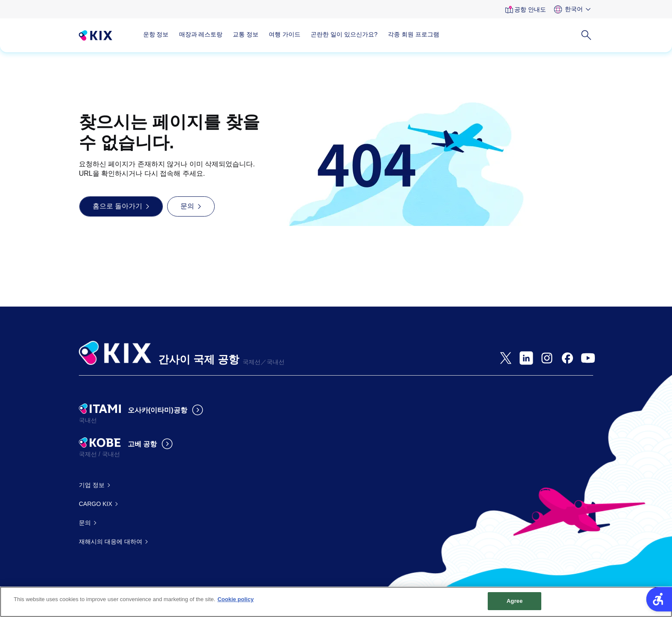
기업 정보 (92, 485)
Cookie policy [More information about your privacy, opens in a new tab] (235, 603)
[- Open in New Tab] (506, 358)
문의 (85, 523)
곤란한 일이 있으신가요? (344, 34)
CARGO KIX (96, 504)
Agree (515, 605)
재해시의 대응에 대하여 (111, 542)
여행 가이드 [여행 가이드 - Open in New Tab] (285, 34)
